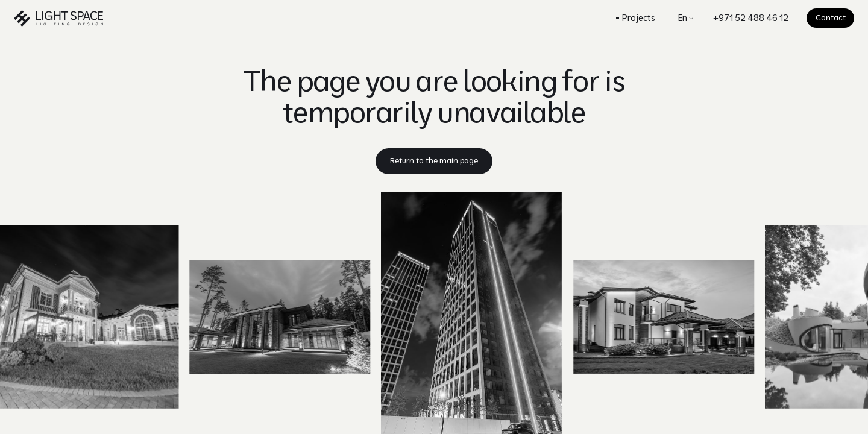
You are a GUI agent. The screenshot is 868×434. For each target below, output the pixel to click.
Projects (639, 18)
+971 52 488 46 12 (751, 18)
